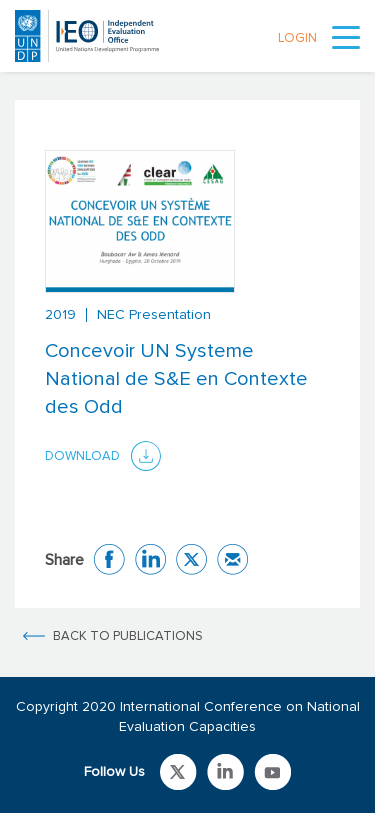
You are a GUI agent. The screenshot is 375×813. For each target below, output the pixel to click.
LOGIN (297, 38)
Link (178, 772)
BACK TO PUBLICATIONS (128, 636)
